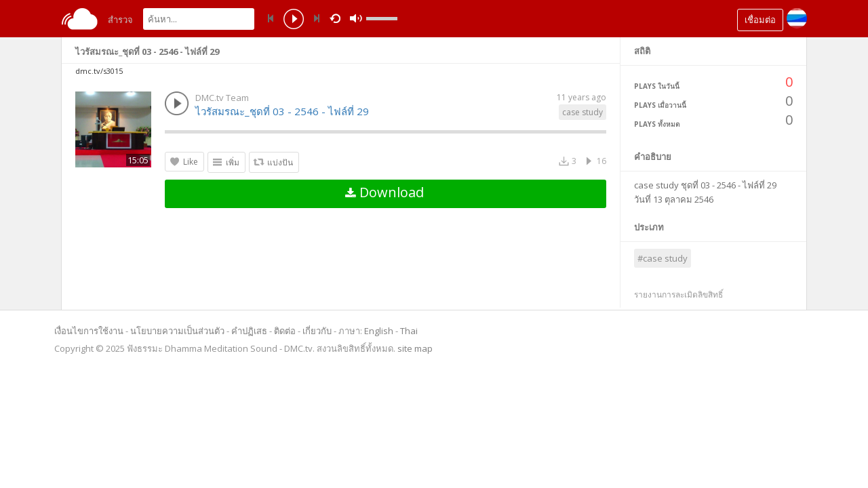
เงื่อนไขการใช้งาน (89, 331)
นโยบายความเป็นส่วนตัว (177, 331)
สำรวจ (120, 20)
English (379, 331)
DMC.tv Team (222, 98)
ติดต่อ (285, 331)
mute (488, 19)
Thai (409, 331)
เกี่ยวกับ (317, 331)
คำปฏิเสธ (249, 331)
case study (583, 112)
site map (415, 348)
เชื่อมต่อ (760, 20)
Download (384, 192)
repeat (337, 18)
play (294, 20)
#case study (663, 258)
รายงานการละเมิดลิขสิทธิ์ (678, 294)
